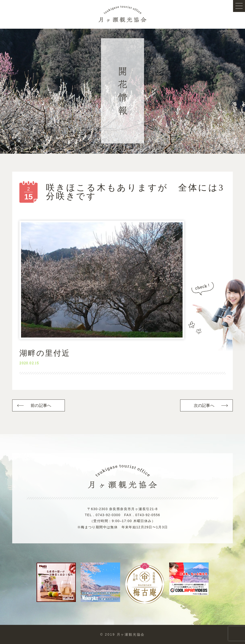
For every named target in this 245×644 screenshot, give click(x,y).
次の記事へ (204, 406)
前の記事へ (41, 406)
